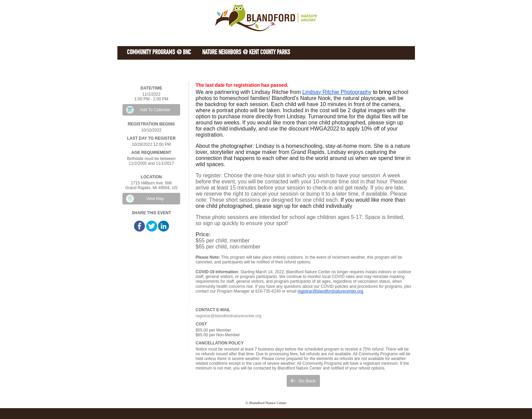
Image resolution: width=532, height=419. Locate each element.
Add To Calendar (155, 110)
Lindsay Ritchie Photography (337, 92)
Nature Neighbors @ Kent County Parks (246, 53)
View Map (155, 199)
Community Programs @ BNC (159, 53)
